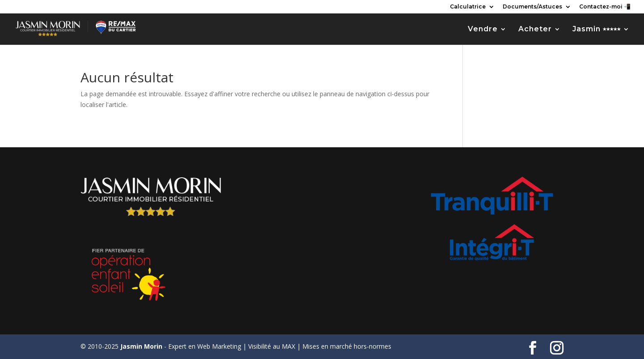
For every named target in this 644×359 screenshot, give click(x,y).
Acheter (535, 30)
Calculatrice (468, 7)
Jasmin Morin (141, 346)
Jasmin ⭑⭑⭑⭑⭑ (597, 30)
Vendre (483, 30)
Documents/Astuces (532, 7)
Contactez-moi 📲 (605, 7)
